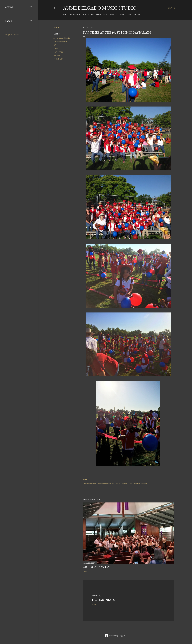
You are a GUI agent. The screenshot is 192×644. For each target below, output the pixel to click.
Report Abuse (13, 35)
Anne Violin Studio (62, 38)
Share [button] (56, 27)
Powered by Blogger (115, 636)
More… (138, 15)
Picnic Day (58, 59)
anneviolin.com (60, 42)
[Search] (172, 8)
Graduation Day (97, 567)
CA (55, 45)
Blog (115, 15)
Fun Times (58, 52)
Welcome (68, 15)
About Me (81, 15)
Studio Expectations (99, 15)
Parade (57, 55)
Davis (56, 48)
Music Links (126, 15)
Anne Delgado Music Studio (100, 8)
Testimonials (103, 600)
